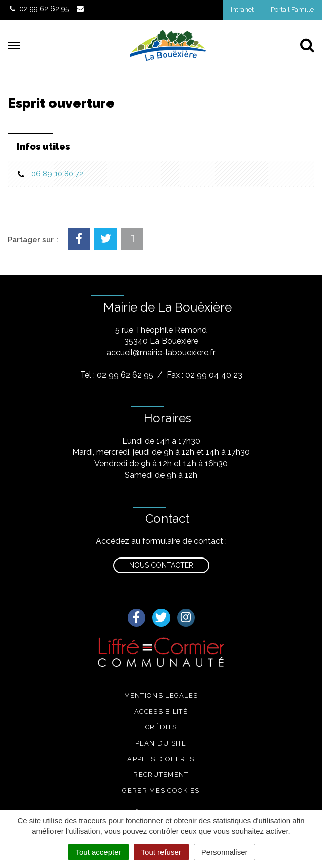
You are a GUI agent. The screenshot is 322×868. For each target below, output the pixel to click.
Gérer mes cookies (161, 791)
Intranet (242, 9)
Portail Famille (292, 9)
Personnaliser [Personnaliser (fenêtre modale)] (225, 852)
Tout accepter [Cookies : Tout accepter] (98, 852)
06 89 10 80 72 (57, 174)
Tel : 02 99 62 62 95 (117, 375)
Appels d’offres (161, 759)
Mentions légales (161, 695)
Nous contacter (161, 565)
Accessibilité (161, 711)
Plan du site (161, 743)
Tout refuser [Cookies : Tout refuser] (161, 852)
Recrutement (161, 774)
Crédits (161, 727)
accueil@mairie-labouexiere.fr (161, 353)
